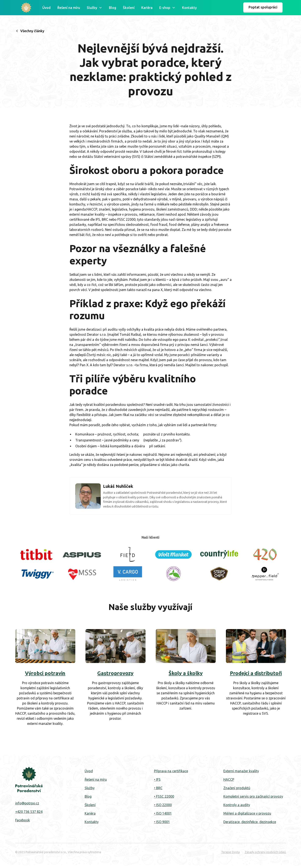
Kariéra (147, 8)
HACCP (229, 779)
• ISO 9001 (162, 822)
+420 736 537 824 (29, 812)
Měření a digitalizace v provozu (247, 813)
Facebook (23, 820)
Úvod (46, 8)
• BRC (158, 788)
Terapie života (230, 852)
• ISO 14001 (163, 813)
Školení (129, 8)
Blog (113, 8)
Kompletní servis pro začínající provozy (253, 796)
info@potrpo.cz (27, 803)
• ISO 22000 (163, 805)
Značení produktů (237, 788)
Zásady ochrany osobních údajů (265, 852)
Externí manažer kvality (241, 771)
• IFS (157, 779)
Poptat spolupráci (263, 7)
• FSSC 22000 (164, 796)
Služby (90, 788)
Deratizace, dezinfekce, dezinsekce (250, 822)
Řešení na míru (69, 8)
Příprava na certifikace (171, 771)
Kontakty (189, 8)
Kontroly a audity (237, 805)
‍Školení (90, 805)
